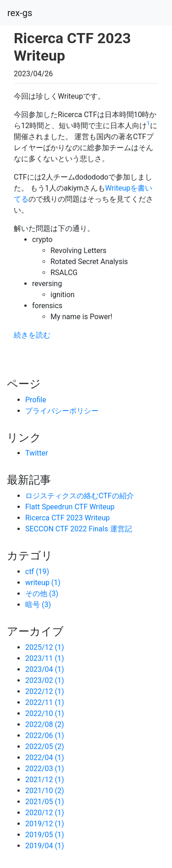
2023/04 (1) (45, 669)
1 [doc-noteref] (148, 124)
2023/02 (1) (45, 680)
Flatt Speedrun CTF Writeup (70, 507)
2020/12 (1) (45, 813)
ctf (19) (37, 572)
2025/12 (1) (45, 647)
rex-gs (20, 13)
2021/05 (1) (45, 802)
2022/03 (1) (45, 769)
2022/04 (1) (45, 758)
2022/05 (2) (45, 747)
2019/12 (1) (45, 824)
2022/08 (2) (45, 724)
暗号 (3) (38, 605)
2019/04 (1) (45, 846)
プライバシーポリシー (62, 411)
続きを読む (32, 335)
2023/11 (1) (45, 658)
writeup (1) (43, 583)
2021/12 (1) (45, 780)
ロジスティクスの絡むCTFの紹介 (80, 496)
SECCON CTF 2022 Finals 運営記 (79, 529)
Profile (36, 400)
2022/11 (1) (45, 702)
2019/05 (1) (45, 835)
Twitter (36, 453)
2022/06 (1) (45, 736)
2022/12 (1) (45, 691)
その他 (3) (42, 594)
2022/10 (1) (45, 713)
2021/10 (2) (45, 791)
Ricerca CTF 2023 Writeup (67, 518)
